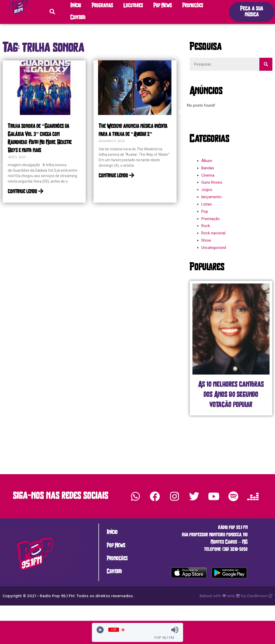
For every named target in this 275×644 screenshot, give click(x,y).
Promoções (193, 6)
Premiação (211, 219)
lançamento (211, 197)
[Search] (266, 64)
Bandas (208, 168)
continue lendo (26, 192)
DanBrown (260, 596)
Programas (102, 6)
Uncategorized (214, 248)
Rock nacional (213, 233)
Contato (78, 18)
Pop (205, 211)
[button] (252, 12)
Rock (206, 226)
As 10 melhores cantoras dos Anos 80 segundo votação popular (231, 395)
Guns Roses (212, 182)
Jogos (207, 190)
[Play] (100, 630)
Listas (207, 204)
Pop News (163, 6)
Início (76, 6)
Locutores (133, 6)
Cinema (208, 175)
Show (206, 240)
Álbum (207, 161)
